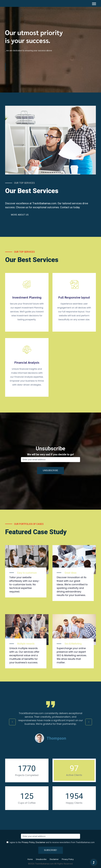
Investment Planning (27, 297)
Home (30, 859)
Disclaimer (40, 842)
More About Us (20, 215)
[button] (94, 3)
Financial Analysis (27, 362)
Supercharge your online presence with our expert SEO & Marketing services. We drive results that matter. (72, 655)
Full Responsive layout (74, 297)
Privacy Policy (28, 842)
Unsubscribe (41, 859)
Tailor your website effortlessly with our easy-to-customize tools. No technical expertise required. (25, 584)
